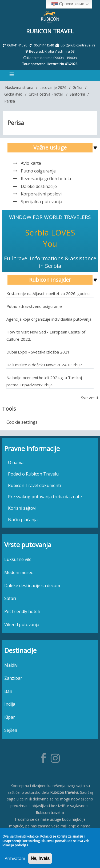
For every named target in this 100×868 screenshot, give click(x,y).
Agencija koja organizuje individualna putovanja (49, 319)
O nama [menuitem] (16, 462)
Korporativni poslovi (41, 194)
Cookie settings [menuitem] (22, 422)
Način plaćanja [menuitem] (23, 520)
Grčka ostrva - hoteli (46, 94)
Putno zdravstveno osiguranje (34, 306)
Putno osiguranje (38, 171)
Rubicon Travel (50, 31)
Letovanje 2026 (53, 87)
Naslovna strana (19, 87)
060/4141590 (18, 45)
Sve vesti (89, 398)
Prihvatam (15, 858)
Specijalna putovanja (41, 202)
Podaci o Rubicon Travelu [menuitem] (33, 474)
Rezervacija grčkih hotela (46, 179)
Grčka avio (13, 94)
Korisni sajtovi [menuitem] (22, 508)
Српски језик (68, 4)
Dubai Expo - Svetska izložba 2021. (38, 352)
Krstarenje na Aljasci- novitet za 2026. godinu (48, 293)
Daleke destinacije (39, 186)
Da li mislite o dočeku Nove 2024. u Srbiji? (44, 365)
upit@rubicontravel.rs (78, 45)
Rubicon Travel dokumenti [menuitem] (34, 485)
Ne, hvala (40, 858)
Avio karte (31, 163)
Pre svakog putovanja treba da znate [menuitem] (45, 497)
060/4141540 (44, 45)
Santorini (77, 94)
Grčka (77, 87)
